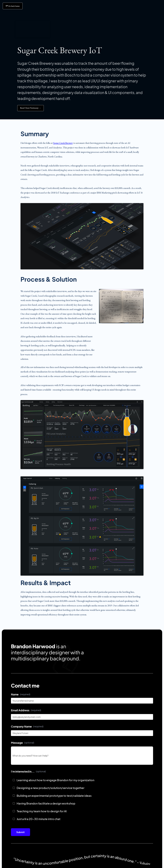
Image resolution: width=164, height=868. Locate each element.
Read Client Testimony (31, 108)
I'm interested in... (28, 771)
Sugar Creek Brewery (63, 143)
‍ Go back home (13, 6)
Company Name (27, 726)
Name (21, 694)
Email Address (26, 710)
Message (22, 743)
